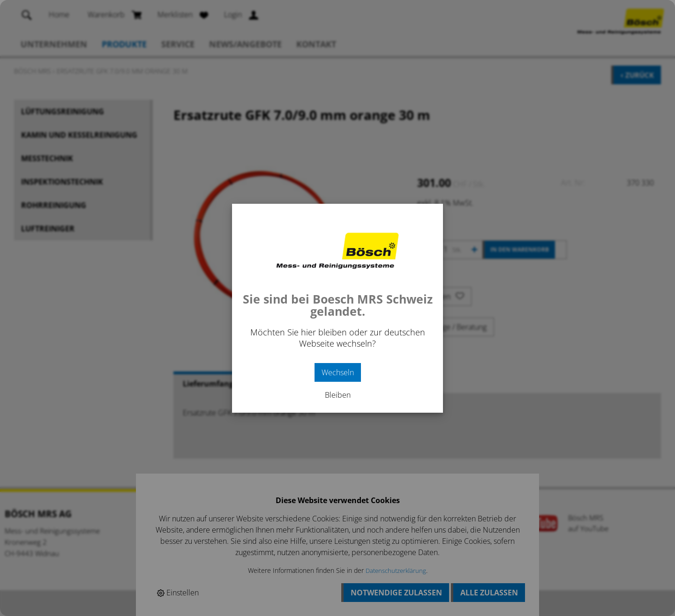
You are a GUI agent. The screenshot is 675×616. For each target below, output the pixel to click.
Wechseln (338, 372)
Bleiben (338, 395)
